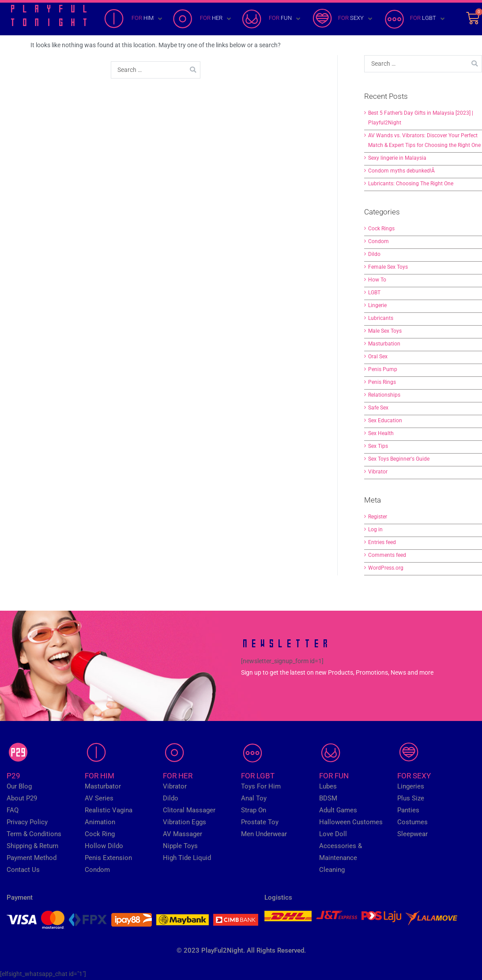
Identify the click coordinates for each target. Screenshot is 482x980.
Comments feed (387, 555)
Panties (408, 810)
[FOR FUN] (272, 19)
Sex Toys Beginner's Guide (399, 459)
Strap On (254, 810)
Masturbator (103, 786)
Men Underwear (264, 834)
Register (378, 517)
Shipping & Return (32, 846)
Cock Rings (381, 229)
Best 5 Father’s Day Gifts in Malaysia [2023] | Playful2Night (421, 118)
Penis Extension (108, 858)
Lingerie (377, 305)
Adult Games (338, 810)
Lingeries (411, 786)
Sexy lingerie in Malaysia (397, 158)
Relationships (384, 395)
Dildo (374, 254)
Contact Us (23, 870)
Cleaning (332, 870)
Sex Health (381, 433)
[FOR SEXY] (342, 19)
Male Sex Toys (385, 331)
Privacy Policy (27, 822)
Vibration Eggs (185, 822)
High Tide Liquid (187, 858)
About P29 (22, 798)
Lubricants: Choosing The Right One (411, 184)
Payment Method (32, 858)
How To (377, 280)
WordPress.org (386, 568)
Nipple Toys (180, 846)
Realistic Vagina (109, 810)
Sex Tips (378, 446)
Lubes (328, 786)
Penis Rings (382, 382)
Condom (378, 241)
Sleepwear (412, 834)
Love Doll (333, 834)
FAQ (13, 810)
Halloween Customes (351, 822)
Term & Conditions (34, 834)
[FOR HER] (203, 19)
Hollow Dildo (104, 846)
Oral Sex (378, 357)
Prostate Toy (260, 822)
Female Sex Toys (388, 267)
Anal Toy (254, 798)
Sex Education (385, 421)
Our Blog (19, 786)
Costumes (412, 822)
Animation (100, 822)
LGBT (374, 293)
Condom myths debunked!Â (402, 171)
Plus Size (411, 798)
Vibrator (378, 472)
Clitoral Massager (189, 810)
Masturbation (384, 344)
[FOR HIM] (134, 19)
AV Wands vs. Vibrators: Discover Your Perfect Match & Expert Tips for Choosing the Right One (424, 140)
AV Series (99, 798)
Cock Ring (100, 834)
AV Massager (183, 834)
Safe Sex (378, 408)
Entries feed (382, 542)
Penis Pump (383, 369)
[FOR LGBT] (414, 19)
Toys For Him (261, 786)
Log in (375, 529)
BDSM (328, 798)
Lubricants (381, 318)
